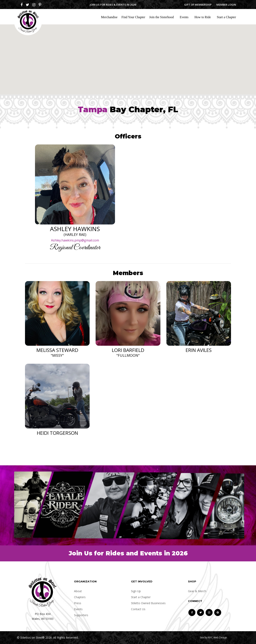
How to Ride (203, 17)
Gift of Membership (198, 5)
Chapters (80, 597)
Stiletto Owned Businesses (148, 603)
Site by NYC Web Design (213, 637)
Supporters (81, 615)
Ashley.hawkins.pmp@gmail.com (75, 240)
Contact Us (138, 609)
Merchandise (109, 17)
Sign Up (136, 591)
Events (184, 17)
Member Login (226, 5)
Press (78, 603)
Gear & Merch (197, 591)
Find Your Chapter (133, 17)
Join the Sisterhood (161, 17)
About (78, 591)
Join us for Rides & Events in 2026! (113, 5)
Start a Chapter (226, 17)
